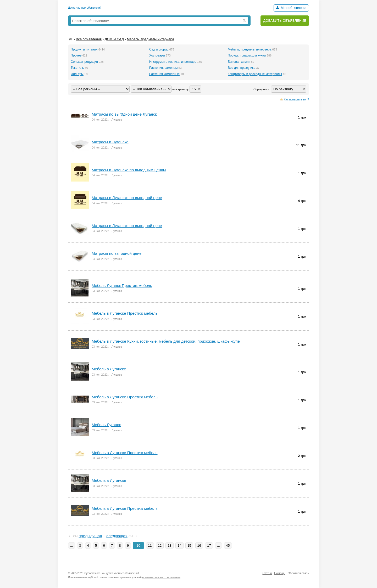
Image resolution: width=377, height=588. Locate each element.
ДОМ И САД (114, 39)
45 (228, 545)
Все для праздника (242, 68)
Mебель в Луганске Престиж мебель (125, 313)
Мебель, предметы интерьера (151, 39)
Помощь (280, 573)
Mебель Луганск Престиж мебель (122, 285)
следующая (117, 536)
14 (179, 545)
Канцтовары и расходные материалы (255, 74)
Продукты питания (84, 49)
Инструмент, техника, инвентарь (173, 62)
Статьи (267, 573)
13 (169, 545)
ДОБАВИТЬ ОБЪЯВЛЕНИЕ (285, 21)
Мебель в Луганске (109, 480)
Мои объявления (291, 8)
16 (199, 545)
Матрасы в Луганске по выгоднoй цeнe (127, 198)
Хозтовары (157, 55)
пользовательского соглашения (162, 577)
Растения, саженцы (163, 68)
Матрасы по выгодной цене (117, 253)
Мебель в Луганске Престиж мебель (125, 397)
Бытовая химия (239, 62)
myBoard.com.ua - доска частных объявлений (112, 573)
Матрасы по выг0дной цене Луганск (124, 114)
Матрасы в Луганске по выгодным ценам (129, 170)
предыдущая (90, 536)
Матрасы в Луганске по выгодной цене (127, 226)
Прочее (76, 55)
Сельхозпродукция (84, 62)
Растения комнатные (164, 74)
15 (189, 545)
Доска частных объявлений (85, 8)
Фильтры (77, 74)
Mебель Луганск (106, 425)
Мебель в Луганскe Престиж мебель (125, 453)
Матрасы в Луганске (110, 142)
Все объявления (89, 39)
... (72, 545)
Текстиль (77, 68)
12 (160, 545)
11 (150, 545)
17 (209, 545)
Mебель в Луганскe (109, 369)
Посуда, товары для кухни (247, 55)
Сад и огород (159, 49)
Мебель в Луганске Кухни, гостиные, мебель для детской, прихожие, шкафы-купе (166, 341)
